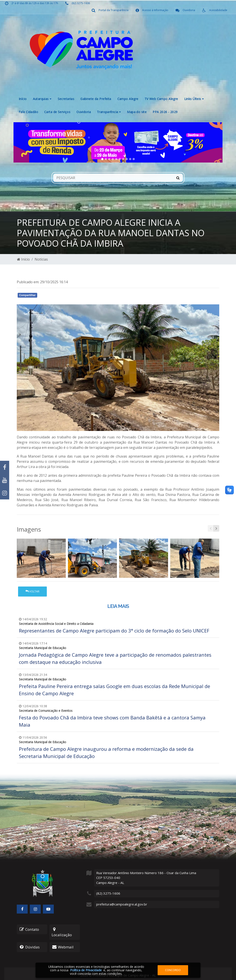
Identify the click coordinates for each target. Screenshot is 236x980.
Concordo (173, 970)
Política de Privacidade (86, 970)
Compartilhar (27, 295)
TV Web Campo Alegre (161, 99)
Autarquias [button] (42, 99)
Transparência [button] (109, 112)
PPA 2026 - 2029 (165, 112)
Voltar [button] (32, 591)
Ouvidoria (84, 112)
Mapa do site (137, 112)
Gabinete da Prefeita (96, 99)
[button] (29, 142)
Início (23, 99)
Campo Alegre (128, 99)
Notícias (41, 259)
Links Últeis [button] (194, 99)
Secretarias (66, 99)
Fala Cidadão (28, 112)
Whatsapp (67, 296)
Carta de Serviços (57, 112)
